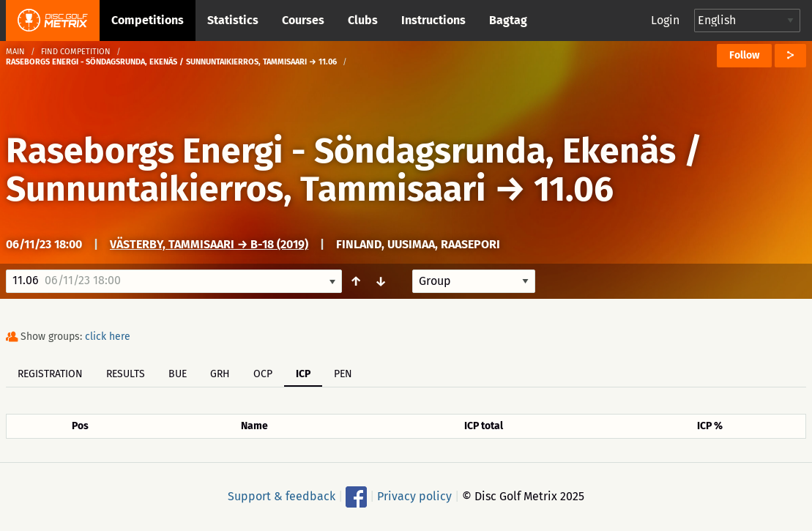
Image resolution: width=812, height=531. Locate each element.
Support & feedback (282, 496)
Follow (744, 55)
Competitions (148, 20)
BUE (178, 374)
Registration (50, 374)
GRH (220, 374)
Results (126, 374)
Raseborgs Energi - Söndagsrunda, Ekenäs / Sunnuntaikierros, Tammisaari (354, 170)
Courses (303, 20)
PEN (343, 374)
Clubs (363, 20)
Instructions (433, 20)
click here (108, 337)
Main (15, 52)
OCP (263, 374)
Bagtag (508, 20)
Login (665, 20)
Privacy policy (414, 496)
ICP (303, 374)
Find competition (76, 52)
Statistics (233, 20)
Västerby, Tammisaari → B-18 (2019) (209, 244)
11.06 (574, 189)
